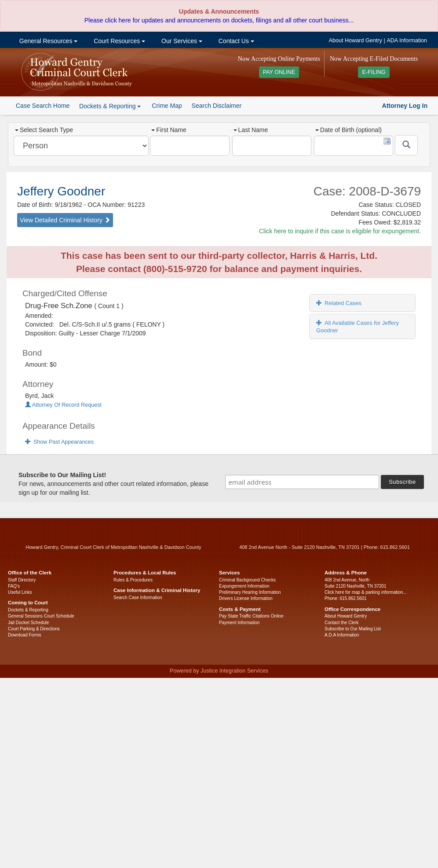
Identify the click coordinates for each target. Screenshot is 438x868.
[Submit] (406, 145)
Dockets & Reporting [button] (110, 106)
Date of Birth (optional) (349, 130)
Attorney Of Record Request (63, 405)
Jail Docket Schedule (28, 623)
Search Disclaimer (217, 106)
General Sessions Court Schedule (41, 616)
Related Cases (339, 303)
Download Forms (25, 635)
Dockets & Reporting (28, 610)
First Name (169, 130)
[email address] (302, 482)
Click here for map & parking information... (366, 592)
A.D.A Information (342, 635)
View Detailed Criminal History (65, 220)
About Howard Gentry (356, 40)
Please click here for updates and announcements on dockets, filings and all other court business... (219, 20)
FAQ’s (14, 586)
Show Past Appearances (59, 442)
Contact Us (235, 41)
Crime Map (167, 106)
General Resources (47, 41)
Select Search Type (44, 130)
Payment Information (239, 623)
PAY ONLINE (279, 72)
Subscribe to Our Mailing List (353, 629)
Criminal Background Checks (247, 580)
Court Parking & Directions (34, 629)
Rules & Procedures (133, 580)
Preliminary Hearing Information (250, 592)
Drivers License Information (246, 598)
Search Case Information (138, 598)
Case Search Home (43, 106)
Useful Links (20, 592)
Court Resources (119, 41)
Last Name (251, 130)
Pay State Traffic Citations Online (251, 616)
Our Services (181, 41)
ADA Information (407, 40)
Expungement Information (244, 586)
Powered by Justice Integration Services (219, 671)
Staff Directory (22, 580)
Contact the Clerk (341, 623)
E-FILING (374, 72)
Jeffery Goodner (61, 191)
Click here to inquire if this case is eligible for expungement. (340, 231)
